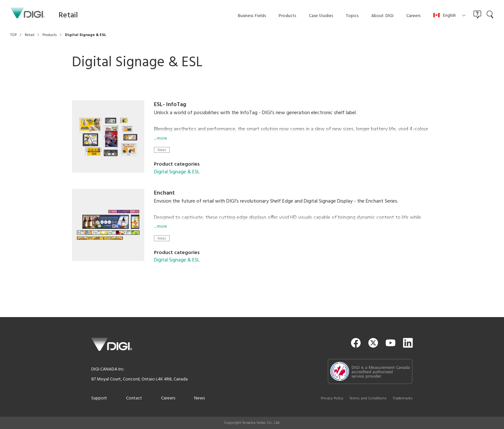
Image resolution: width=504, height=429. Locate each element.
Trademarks (403, 398)
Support (99, 398)
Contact (134, 398)
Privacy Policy (332, 398)
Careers (168, 398)
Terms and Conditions (368, 398)
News (199, 398)
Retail (162, 150)
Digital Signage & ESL (177, 172)
